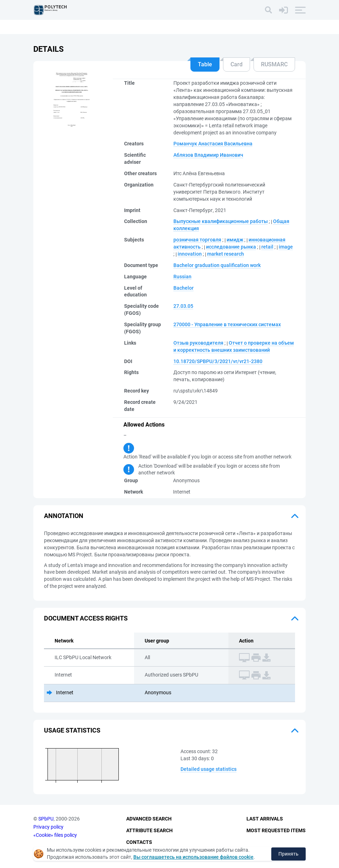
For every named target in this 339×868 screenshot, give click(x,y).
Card (237, 64)
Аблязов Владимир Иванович (208, 155)
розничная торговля (197, 240)
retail (267, 247)
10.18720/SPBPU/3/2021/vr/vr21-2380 (218, 361)
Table (205, 64)
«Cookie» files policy (55, 835)
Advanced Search (149, 819)
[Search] (268, 10)
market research (226, 254)
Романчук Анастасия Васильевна (213, 144)
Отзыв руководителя (198, 343)
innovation (190, 254)
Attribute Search (149, 830)
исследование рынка (231, 247)
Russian (182, 277)
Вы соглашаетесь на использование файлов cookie (193, 857)
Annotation (64, 516)
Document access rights (86, 618)
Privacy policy (48, 827)
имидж (235, 240)
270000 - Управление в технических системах (227, 324)
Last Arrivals (265, 819)
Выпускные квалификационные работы (221, 221)
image (286, 247)
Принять (288, 854)
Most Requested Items (276, 830)
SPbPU (46, 819)
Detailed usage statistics (209, 769)
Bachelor (184, 288)
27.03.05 (183, 306)
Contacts (139, 842)
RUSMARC (274, 64)
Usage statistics (72, 730)
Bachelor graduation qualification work (217, 265)
